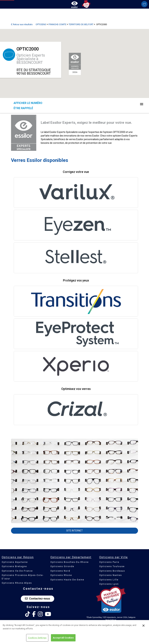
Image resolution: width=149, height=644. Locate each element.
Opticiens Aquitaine (15, 562)
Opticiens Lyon (109, 584)
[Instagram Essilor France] (40, 614)
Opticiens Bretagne (14, 566)
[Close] (143, 627)
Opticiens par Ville (114, 557)
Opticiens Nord (60, 571)
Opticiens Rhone (61, 575)
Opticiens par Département (71, 557)
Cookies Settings (37, 639)
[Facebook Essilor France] (34, 614)
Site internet (74, 531)
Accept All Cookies (63, 639)
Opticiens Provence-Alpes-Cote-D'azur (23, 577)
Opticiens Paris (109, 562)
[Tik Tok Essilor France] (28, 614)
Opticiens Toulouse (112, 566)
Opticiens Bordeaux (112, 571)
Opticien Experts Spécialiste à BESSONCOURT (31, 59)
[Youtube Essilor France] (48, 614)
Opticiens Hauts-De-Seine (67, 580)
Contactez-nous (38, 599)
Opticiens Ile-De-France (17, 571)
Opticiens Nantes (111, 575)
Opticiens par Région (18, 557)
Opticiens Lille (109, 580)
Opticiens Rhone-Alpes (17, 583)
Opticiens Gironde (62, 566)
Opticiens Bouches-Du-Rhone (70, 562)
